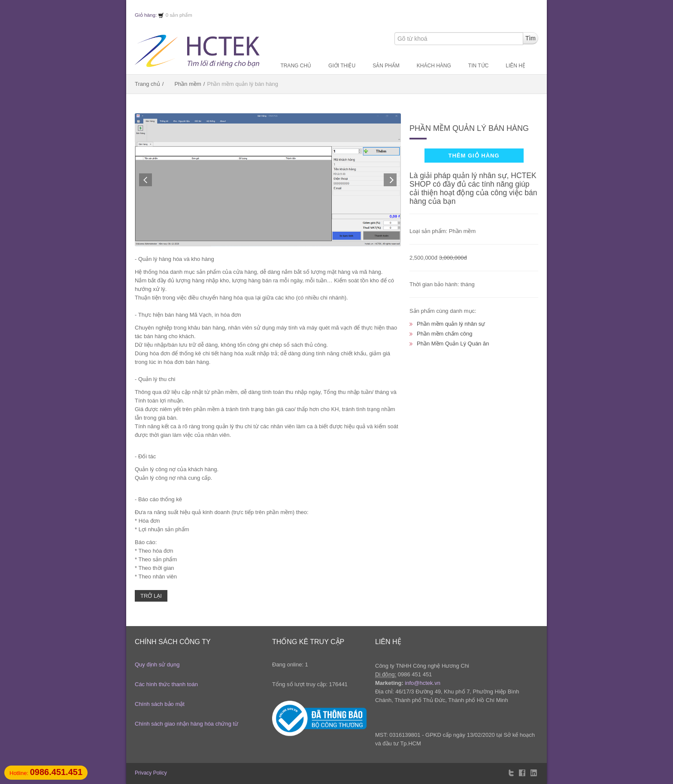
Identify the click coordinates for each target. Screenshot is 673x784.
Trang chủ (296, 66)
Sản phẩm (386, 66)
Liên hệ (515, 66)
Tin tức (478, 66)
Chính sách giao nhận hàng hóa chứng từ (186, 724)
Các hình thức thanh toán (166, 684)
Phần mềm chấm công (444, 334)
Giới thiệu (342, 66)
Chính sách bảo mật (160, 704)
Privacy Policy (151, 773)
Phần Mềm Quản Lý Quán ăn (453, 344)
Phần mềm (188, 84)
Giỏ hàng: (149, 15)
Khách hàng (434, 66)
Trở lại (151, 596)
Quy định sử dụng (157, 664)
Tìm (531, 38)
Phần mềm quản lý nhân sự (451, 324)
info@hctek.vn (423, 683)
